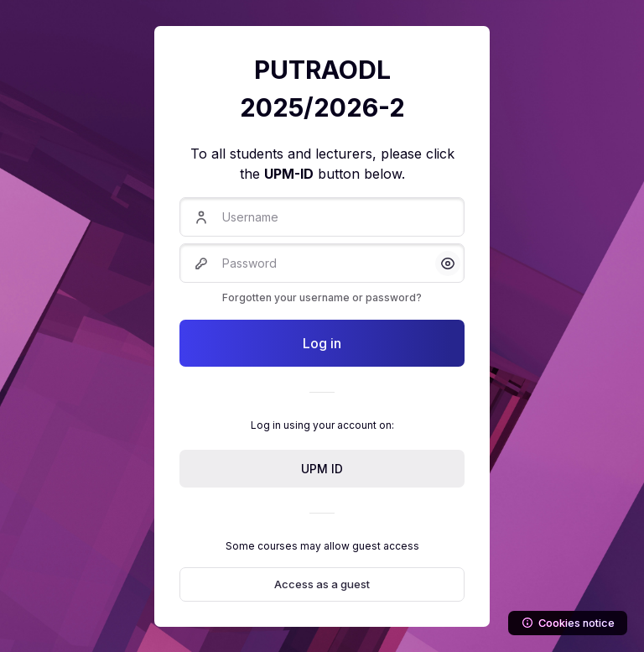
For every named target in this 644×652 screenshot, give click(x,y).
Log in (322, 343)
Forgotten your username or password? (322, 297)
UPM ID (322, 469)
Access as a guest (322, 584)
